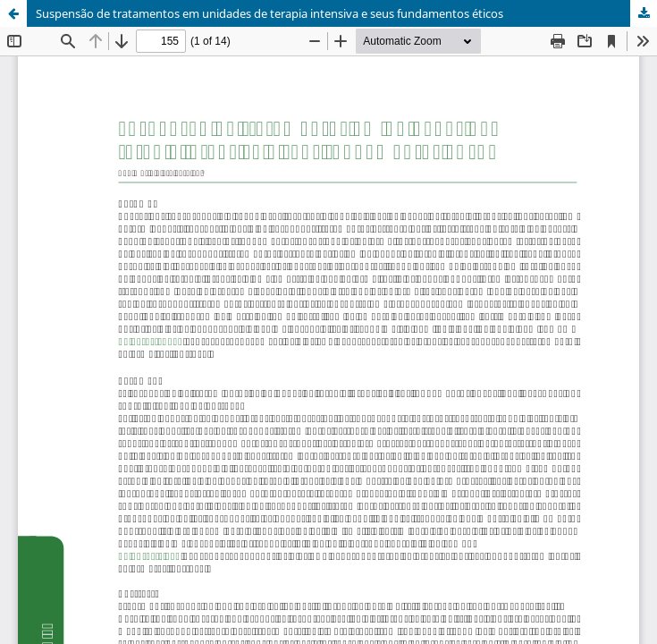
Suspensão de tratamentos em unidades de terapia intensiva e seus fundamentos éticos (270, 13)
